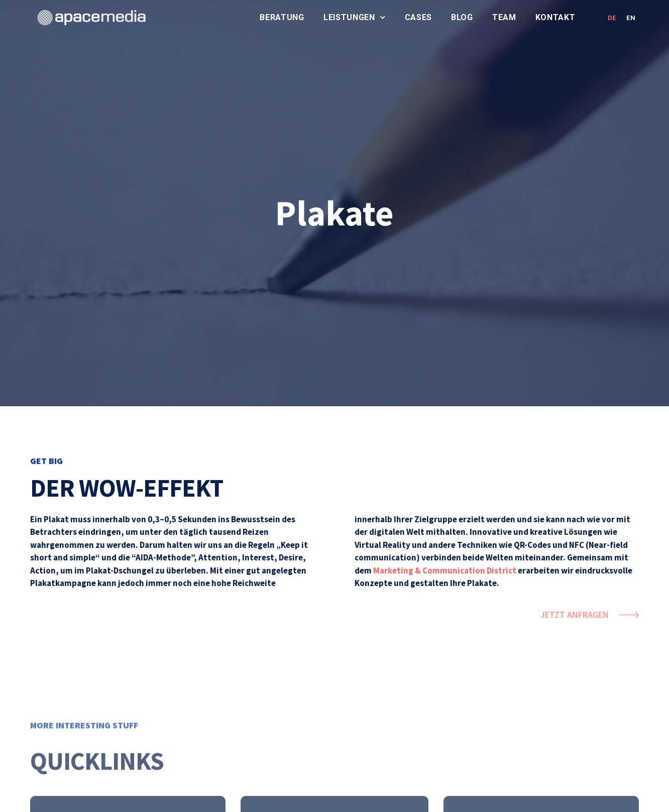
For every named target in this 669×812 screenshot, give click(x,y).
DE (612, 18)
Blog (462, 17)
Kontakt (555, 17)
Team (504, 17)
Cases (419, 17)
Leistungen (355, 18)
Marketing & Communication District (445, 570)
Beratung (282, 17)
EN (631, 18)
